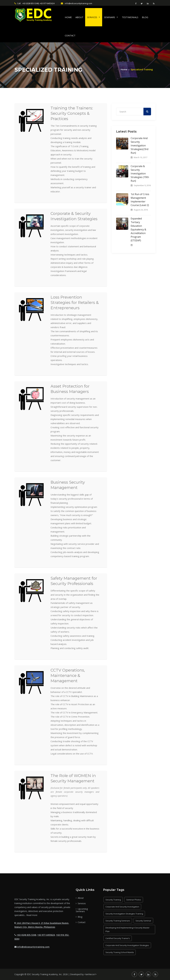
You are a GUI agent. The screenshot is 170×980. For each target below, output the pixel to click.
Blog (145, 17)
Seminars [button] (111, 17)
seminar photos (134, 900)
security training (113, 900)
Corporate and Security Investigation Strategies (127, 945)
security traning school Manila (120, 952)
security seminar (143, 921)
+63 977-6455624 (46, 935)
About (79, 17)
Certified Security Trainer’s (118, 938)
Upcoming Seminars (82, 910)
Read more (32, 915)
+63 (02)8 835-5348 (26, 935)
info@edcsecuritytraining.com (33, 947)
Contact (70, 35)
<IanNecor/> (90, 974)
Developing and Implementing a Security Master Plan (127, 929)
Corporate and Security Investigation (122, 907)
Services (81, 903)
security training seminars (118, 921)
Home (68, 17)
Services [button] (94, 17)
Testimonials (130, 17)
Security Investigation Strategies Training (124, 914)
